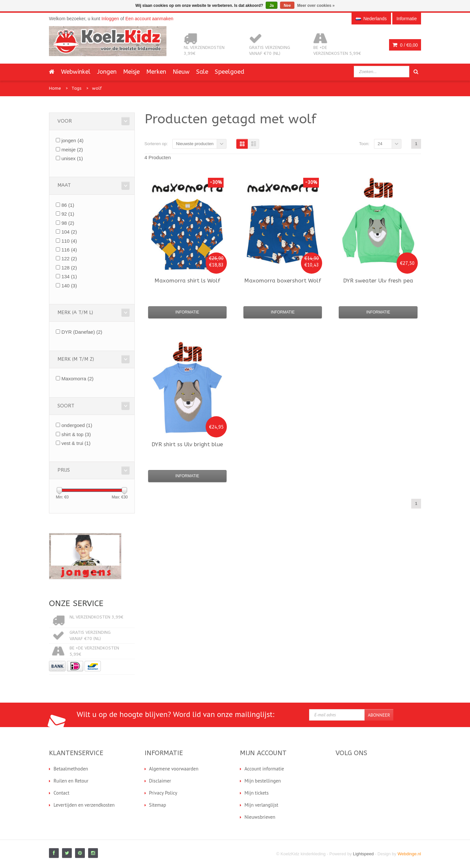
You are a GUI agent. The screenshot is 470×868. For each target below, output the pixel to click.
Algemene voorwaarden (174, 769)
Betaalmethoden (71, 769)
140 (69, 286)
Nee (287, 6)
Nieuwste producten (195, 144)
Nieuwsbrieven (260, 817)
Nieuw (181, 72)
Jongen (107, 72)
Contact (62, 793)
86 (68, 205)
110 (69, 241)
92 (68, 214)
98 (68, 223)
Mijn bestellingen (263, 781)
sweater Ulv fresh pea (378, 281)
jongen (72, 140)
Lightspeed (363, 854)
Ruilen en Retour (71, 781)
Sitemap (158, 805)
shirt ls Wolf (187, 281)
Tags (77, 88)
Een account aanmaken (149, 19)
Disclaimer (160, 781)
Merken (156, 72)
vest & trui (76, 443)
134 (69, 276)
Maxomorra (77, 379)
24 (380, 144)
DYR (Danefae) (82, 332)
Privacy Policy (163, 793)
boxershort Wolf (283, 281)
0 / (405, 45)
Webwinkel (76, 72)
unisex (72, 158)
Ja (271, 6)
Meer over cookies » (316, 6)
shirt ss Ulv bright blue (187, 444)
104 (69, 232)
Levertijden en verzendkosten (84, 805)
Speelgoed (229, 72)
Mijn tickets (257, 793)
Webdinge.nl (409, 854)
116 (69, 250)
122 (69, 259)
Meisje (131, 72)
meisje (72, 150)
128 (69, 268)
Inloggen (110, 19)
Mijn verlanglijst (261, 805)
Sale (202, 72)
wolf (97, 88)
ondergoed (77, 425)
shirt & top (76, 434)
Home (55, 88)
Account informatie (264, 769)
